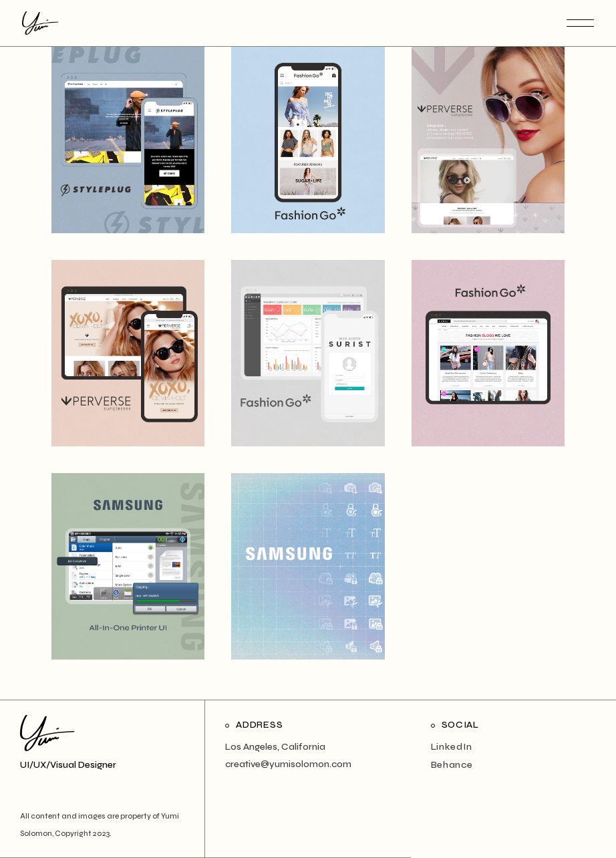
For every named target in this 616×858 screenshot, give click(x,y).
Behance (452, 765)
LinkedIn (452, 747)
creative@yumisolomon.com (288, 764)
